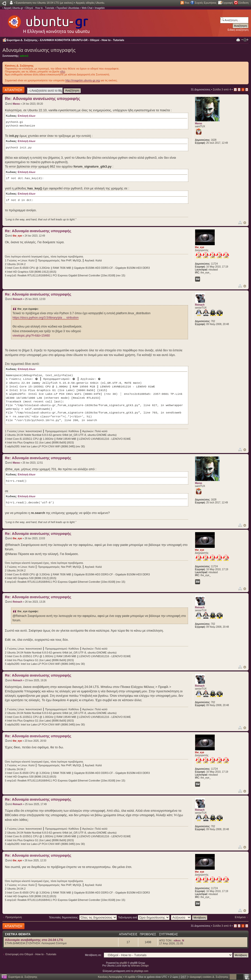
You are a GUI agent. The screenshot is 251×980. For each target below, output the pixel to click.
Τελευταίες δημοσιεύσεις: (83, 917)
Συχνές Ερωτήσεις (206, 3)
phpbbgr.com (141, 971)
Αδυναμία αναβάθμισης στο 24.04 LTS (34, 940)
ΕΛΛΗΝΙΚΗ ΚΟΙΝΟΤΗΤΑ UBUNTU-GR (64, 40)
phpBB (123, 963)
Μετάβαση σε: (93, 955)
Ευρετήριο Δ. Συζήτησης (22, 40)
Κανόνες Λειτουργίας (110, 977)
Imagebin (100, 8)
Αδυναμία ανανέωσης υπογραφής (39, 50)
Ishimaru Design (140, 966)
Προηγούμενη (14, 917)
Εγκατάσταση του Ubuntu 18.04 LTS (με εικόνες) (44, 3)
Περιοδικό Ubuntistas (68, 8)
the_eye (17, 236)
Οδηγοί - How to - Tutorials (40, 8)
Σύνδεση (243, 3)
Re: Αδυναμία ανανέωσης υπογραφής (43, 99)
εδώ (63, 71)
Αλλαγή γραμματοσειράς (245, 40)
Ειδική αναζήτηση (238, 30)
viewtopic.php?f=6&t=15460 (31, 336)
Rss (187, 3)
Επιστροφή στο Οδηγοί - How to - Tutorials (31, 954)
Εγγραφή (227, 3)
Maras (16, 104)
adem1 (24, 56)
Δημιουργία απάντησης (13, 90)
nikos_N (179, 940)
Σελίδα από (222, 89)
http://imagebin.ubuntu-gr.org (82, 80)
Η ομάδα (130, 977)
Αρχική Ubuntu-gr (13, 8)
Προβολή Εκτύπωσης (238, 39)
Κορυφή (245, 223)
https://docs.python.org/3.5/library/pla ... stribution (46, 318)
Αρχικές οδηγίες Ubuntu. (90, 3)
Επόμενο (240, 917)
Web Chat (87, 8)
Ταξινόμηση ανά (144, 917)
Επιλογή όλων (27, 116)
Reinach (18, 299)
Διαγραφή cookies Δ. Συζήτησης (209, 977)
